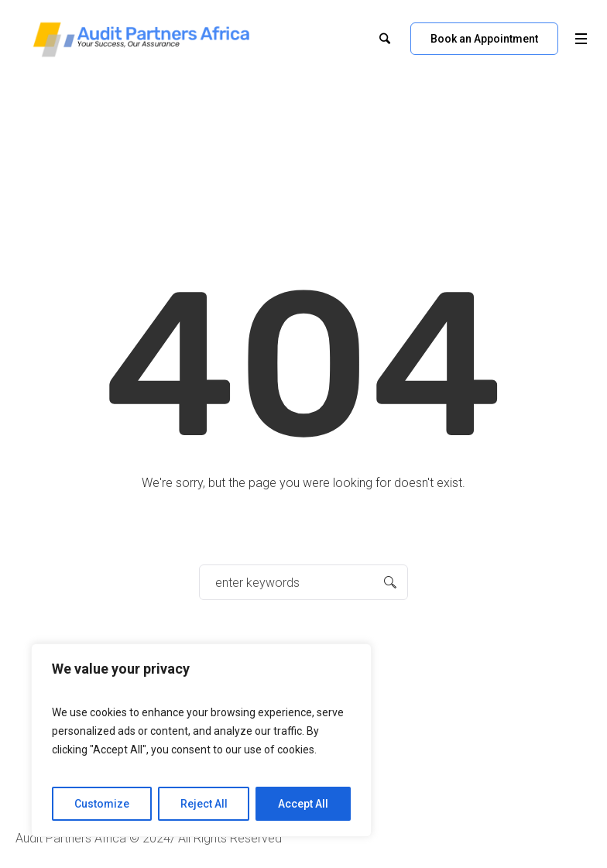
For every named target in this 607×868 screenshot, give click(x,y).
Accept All (303, 804)
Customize (102, 804)
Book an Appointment (484, 39)
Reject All (204, 804)
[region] (201, 740)
